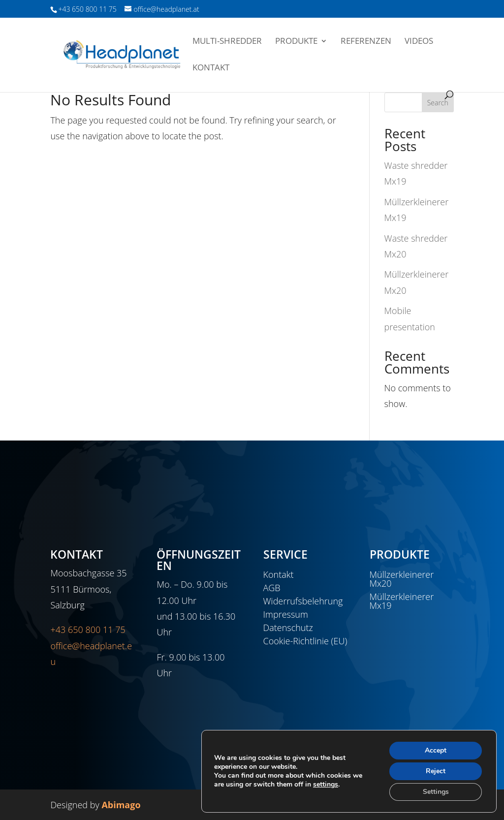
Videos (419, 42)
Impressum (286, 614)
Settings (436, 792)
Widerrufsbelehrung (303, 601)
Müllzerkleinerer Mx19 (402, 601)
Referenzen (366, 42)
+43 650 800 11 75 (88, 630)
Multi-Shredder (227, 42)
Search (438, 103)
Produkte (296, 42)
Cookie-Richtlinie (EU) (305, 641)
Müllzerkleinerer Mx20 (402, 579)
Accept (436, 750)
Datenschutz (288, 628)
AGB (272, 588)
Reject (436, 771)
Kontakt (211, 68)
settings (326, 785)
